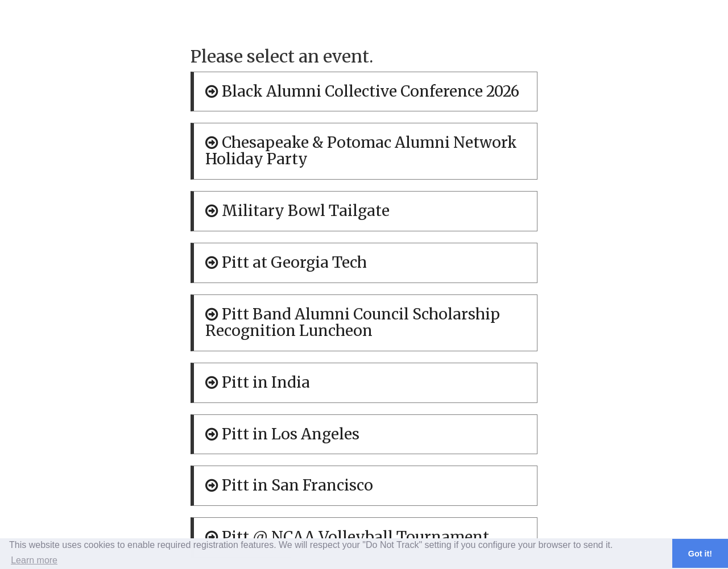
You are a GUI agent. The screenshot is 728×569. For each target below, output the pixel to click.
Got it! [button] (700, 554)
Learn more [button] (34, 560)
